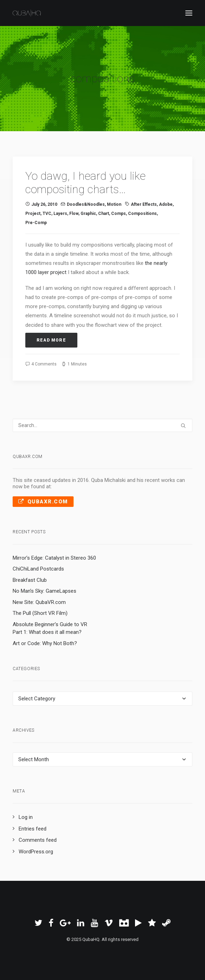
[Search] (102, 425)
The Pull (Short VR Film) (40, 613)
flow (74, 214)
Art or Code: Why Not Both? (45, 643)
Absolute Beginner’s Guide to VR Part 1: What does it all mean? (50, 628)
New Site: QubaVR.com (39, 602)
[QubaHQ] (27, 13)
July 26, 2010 (44, 204)
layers (60, 214)
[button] (183, 426)
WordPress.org (36, 852)
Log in (26, 817)
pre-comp (36, 223)
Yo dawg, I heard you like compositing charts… (85, 183)
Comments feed (38, 840)
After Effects (144, 204)
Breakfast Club (30, 580)
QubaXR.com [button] (43, 502)
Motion (114, 204)
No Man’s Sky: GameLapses (44, 591)
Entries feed (33, 829)
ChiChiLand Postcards (38, 569)
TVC (47, 214)
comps (118, 214)
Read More (51, 340)
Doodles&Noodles (86, 204)
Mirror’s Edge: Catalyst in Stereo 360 (54, 558)
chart (104, 214)
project (33, 214)
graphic (88, 214)
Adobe (166, 204)
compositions (142, 214)
